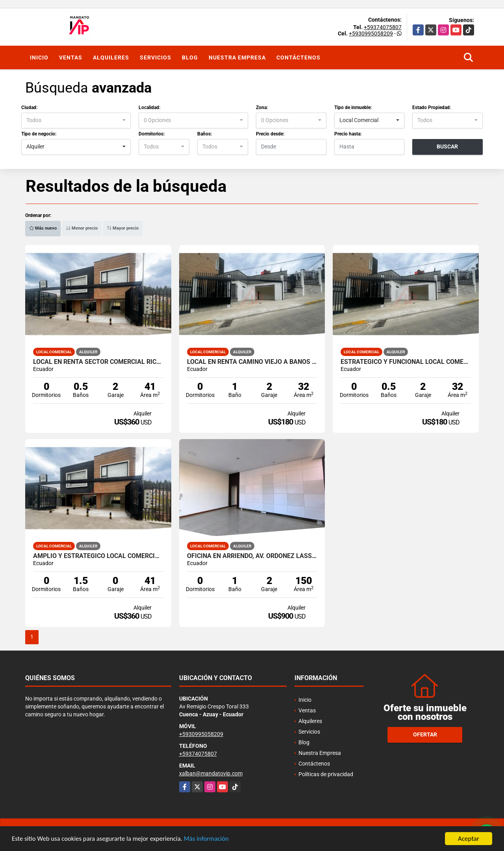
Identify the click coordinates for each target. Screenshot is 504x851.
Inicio (39, 57)
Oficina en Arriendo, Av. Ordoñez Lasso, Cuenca (252, 556)
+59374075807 (383, 27)
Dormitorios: (152, 134)
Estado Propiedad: (432, 108)
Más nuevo (43, 228)
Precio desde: (270, 134)
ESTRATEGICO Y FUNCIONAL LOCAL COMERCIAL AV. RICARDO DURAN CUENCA (406, 362)
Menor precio (82, 228)
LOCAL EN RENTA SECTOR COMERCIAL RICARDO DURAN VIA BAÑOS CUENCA (98, 362)
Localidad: (149, 108)
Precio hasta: (348, 134)
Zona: (262, 108)
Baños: (205, 134)
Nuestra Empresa (237, 57)
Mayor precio (123, 228)
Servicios (156, 57)
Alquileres (111, 57)
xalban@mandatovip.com (211, 773)
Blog (190, 57)
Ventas (71, 57)
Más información (210, 839)
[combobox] (76, 121)
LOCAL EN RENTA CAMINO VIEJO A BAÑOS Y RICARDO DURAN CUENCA (252, 362)
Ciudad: (29, 108)
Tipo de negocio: (39, 134)
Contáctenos (298, 57)
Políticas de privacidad (326, 774)
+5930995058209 (371, 33)
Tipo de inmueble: (353, 108)
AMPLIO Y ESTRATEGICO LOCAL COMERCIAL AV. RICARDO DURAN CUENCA (98, 556)
